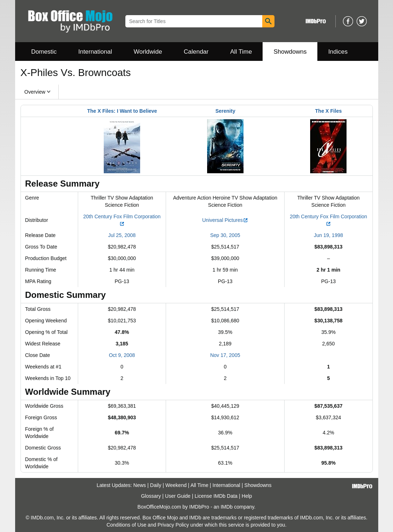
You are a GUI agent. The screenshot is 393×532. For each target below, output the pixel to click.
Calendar (196, 52)
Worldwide (148, 52)
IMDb (226, 507)
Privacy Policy (173, 525)
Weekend (176, 485)
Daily (156, 485)
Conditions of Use (127, 525)
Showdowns (290, 52)
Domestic (44, 52)
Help (247, 496)
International (95, 52)
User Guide (178, 496)
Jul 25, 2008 (122, 235)
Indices (338, 52)
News (140, 485)
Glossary (151, 496)
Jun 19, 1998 (328, 235)
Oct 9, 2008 (122, 355)
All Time (241, 52)
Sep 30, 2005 (225, 235)
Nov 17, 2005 (225, 355)
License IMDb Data (216, 496)
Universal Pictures (225, 220)
